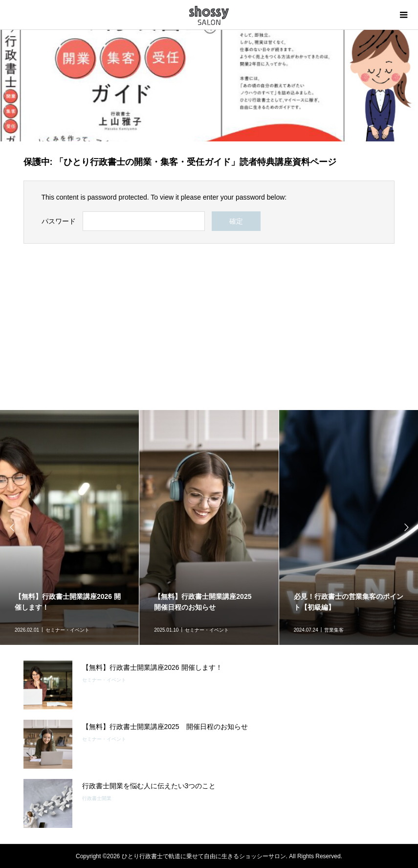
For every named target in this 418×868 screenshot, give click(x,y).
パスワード (59, 221)
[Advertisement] (209, 327)
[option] (209, 527)
